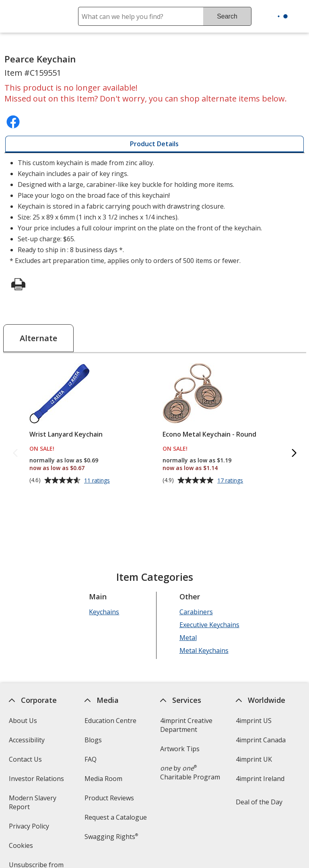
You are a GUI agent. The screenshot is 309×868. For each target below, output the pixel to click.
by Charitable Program (190, 773)
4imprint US (254, 721)
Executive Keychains (209, 625)
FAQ (91, 759)
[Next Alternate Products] (294, 453)
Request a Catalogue (116, 817)
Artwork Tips (180, 749)
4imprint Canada (261, 740)
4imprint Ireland (260, 779)
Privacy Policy (30, 829)
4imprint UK (254, 759)
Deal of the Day (259, 802)
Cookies (22, 848)
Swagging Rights (111, 837)
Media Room (103, 779)
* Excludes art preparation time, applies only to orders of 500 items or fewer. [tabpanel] (154, 212)
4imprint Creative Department (186, 725)
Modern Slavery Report (32, 805)
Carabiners (196, 612)
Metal (188, 638)
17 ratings (231, 481)
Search (227, 16)
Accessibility (26, 740)
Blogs (93, 740)
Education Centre (110, 721)
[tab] (154, 144)
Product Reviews (109, 798)
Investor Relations (37, 781)
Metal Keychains (204, 650)
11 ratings (98, 481)
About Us (23, 721)
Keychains (104, 612)
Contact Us (25, 759)
